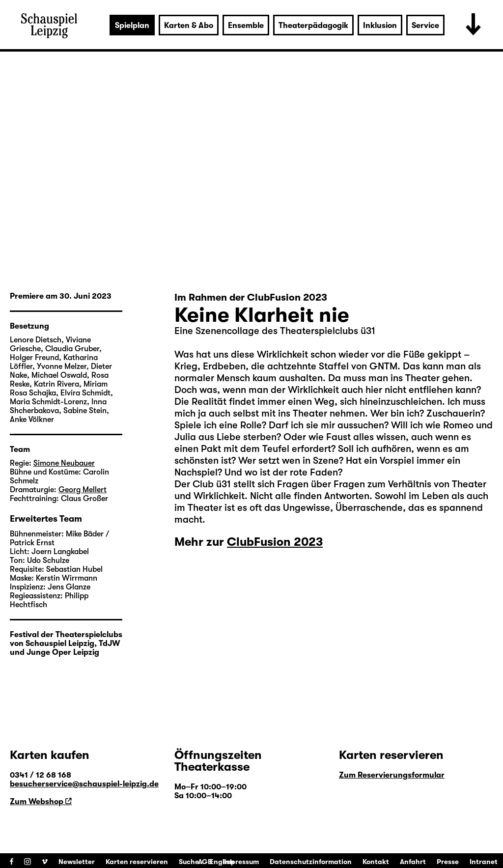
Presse (448, 862)
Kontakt (376, 862)
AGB (205, 862)
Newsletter (77, 862)
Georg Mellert (83, 490)
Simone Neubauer (64, 463)
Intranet (484, 862)
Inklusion (380, 26)
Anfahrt (413, 862)
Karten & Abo (189, 26)
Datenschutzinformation (311, 862)
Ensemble (246, 26)
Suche (189, 862)
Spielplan (132, 26)
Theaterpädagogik (313, 26)
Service (425, 26)
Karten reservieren (137, 862)
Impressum (241, 862)
